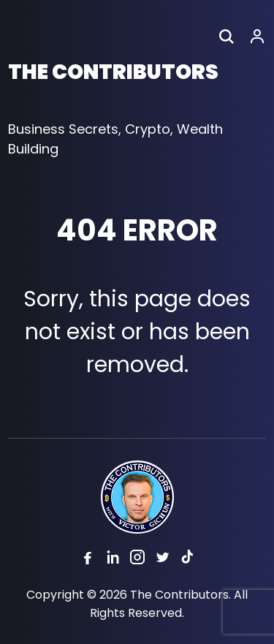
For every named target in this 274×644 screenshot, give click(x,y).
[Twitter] (162, 560)
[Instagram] (137, 560)
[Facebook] (88, 560)
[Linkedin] (113, 560)
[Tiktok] (187, 560)
